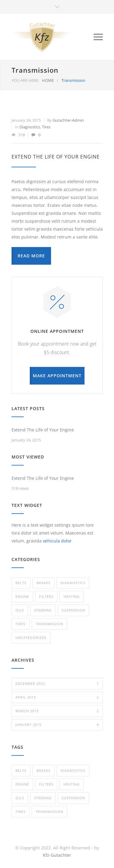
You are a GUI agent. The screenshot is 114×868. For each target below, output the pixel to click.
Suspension (73, 610)
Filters (46, 596)
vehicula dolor (57, 541)
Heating (72, 596)
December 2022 (57, 684)
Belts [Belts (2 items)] (21, 770)
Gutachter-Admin (68, 120)
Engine (22, 596)
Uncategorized (31, 638)
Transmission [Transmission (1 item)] (49, 812)
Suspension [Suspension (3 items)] (73, 798)
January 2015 (57, 725)
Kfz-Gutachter (57, 855)
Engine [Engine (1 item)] (22, 784)
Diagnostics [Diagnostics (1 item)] (73, 770)
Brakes (43, 583)
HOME (48, 80)
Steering (43, 610)
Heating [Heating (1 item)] (72, 784)
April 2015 (57, 697)
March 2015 (57, 711)
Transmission (49, 624)
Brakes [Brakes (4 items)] (43, 770)
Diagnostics (30, 127)
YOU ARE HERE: (25, 80)
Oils (20, 610)
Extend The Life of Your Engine (56, 157)
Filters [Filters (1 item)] (46, 784)
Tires (46, 127)
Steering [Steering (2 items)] (43, 798)
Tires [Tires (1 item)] (21, 812)
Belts (21, 583)
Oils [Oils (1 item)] (20, 798)
